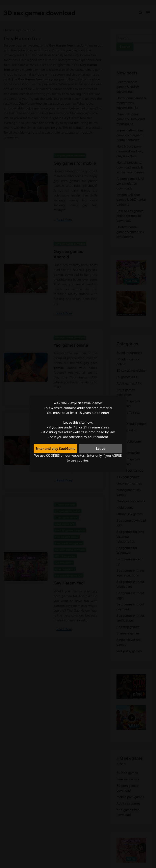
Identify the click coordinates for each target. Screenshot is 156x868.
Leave (101, 449)
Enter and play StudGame (55, 449)
